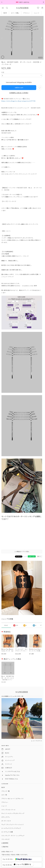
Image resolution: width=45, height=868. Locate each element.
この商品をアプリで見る (22, 552)
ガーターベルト (6, 821)
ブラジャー (27, 13)
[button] (3, 8)
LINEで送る (32, 556)
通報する (39, 556)
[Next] (42, 38)
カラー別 (4, 795)
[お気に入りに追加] (40, 88)
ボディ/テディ (6, 817)
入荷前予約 (5, 847)
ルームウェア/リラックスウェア (11, 828)
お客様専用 (5, 843)
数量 (3, 72)
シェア (25, 556)
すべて (6, 625)
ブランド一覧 (6, 791)
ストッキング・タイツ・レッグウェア (13, 836)
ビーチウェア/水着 (7, 832)
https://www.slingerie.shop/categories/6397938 (18, 101)
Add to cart (19, 88)
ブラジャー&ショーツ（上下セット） (13, 799)
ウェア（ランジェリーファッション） (13, 824)
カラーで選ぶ (15, 13)
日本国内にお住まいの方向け (19, 93)
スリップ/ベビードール (8, 810)
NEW (5, 13)
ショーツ (37, 13)
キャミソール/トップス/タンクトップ (13, 813)
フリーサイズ (5, 839)
